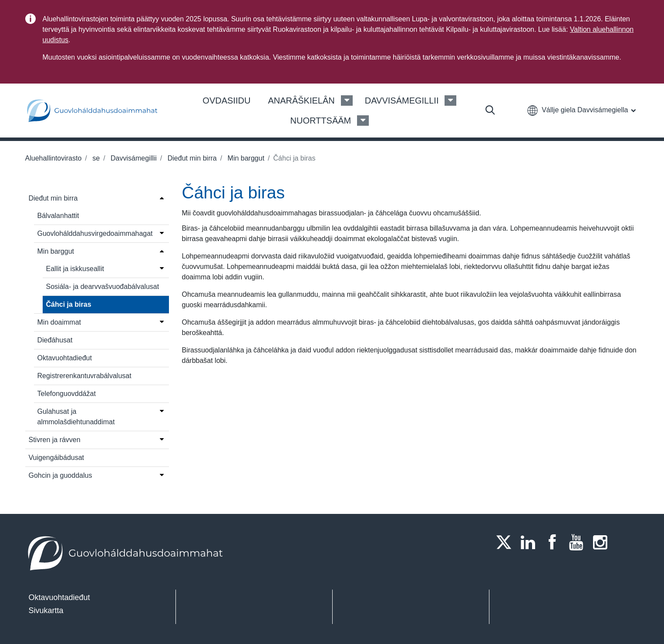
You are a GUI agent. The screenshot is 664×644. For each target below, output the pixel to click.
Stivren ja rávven (55, 440)
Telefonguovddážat (67, 394)
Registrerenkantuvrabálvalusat (84, 376)
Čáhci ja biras (69, 304)
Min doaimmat (59, 322)
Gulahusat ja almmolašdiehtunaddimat (76, 417)
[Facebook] (555, 542)
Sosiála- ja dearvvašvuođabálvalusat (103, 287)
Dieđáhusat (55, 340)
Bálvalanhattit (58, 216)
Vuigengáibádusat (57, 458)
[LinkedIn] (530, 542)
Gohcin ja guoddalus (61, 475)
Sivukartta (46, 610)
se (95, 158)
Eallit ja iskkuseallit (75, 269)
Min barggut (245, 158)
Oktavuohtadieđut (65, 358)
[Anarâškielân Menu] (347, 101)
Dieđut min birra (191, 158)
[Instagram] (603, 542)
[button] (581, 110)
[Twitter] (506, 542)
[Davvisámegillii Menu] (450, 101)
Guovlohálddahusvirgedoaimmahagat (95, 233)
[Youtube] (579, 542)
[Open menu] (162, 198)
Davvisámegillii (133, 158)
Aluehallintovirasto (54, 158)
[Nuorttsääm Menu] (363, 121)
